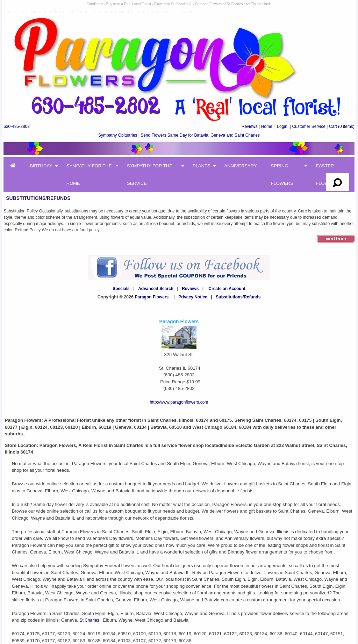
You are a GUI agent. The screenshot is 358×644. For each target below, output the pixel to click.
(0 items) (342, 126)
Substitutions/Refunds (238, 297)
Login (282, 126)
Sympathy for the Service (150, 175)
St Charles (90, 620)
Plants (202, 166)
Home (267, 126)
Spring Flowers (282, 175)
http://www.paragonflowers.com (179, 402)
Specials (121, 289)
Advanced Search (156, 289)
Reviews (249, 126)
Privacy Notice (193, 297)
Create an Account (227, 289)
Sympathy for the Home (89, 175)
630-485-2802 (17, 126)
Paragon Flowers (152, 297)
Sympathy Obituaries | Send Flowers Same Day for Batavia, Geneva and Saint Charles (179, 135)
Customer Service (309, 126)
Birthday (41, 166)
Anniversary (241, 166)
